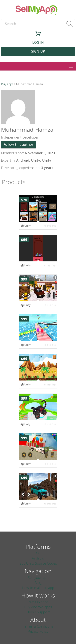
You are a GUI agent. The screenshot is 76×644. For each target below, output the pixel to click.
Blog (38, 583)
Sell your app (38, 577)
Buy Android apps (38, 607)
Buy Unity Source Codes (38, 563)
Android (38, 558)
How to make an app (38, 588)
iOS (38, 553)
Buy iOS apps (38, 602)
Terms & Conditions (38, 626)
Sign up (38, 51)
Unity (25, 226)
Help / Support (38, 612)
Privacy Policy (38, 631)
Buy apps (7, 84)
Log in (38, 42)
